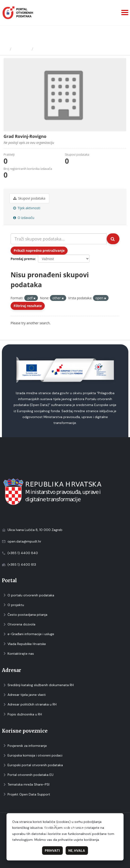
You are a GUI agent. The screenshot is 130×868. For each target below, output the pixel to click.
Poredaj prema (23, 259)
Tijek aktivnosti (27, 208)
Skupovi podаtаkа (29, 198)
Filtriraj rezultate (28, 306)
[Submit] (113, 239)
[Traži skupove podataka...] (59, 239)
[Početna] (6, 49)
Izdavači (22, 49)
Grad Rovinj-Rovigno (57, 49)
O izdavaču (24, 218)
